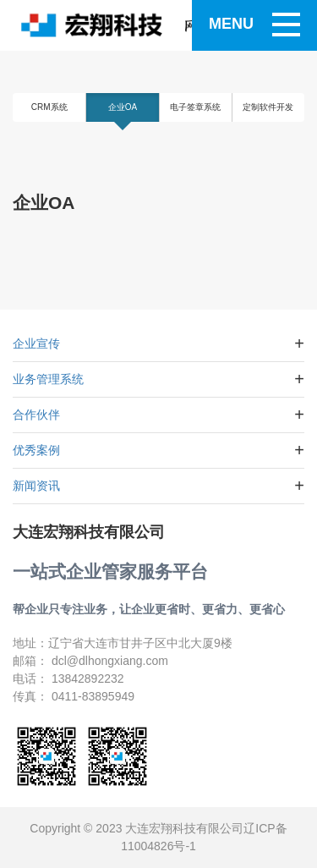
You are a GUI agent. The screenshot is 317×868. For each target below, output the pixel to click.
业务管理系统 (48, 379)
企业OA (123, 107)
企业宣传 (36, 343)
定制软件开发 (268, 107)
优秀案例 (36, 450)
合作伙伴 (36, 415)
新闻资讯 (36, 486)
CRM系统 (49, 107)
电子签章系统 (195, 107)
